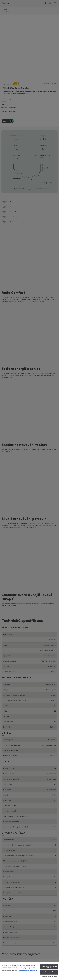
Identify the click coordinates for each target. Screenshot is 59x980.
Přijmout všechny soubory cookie (49, 967)
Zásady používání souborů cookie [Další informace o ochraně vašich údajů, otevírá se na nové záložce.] (28, 971)
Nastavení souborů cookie (49, 976)
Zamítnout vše (49, 972)
